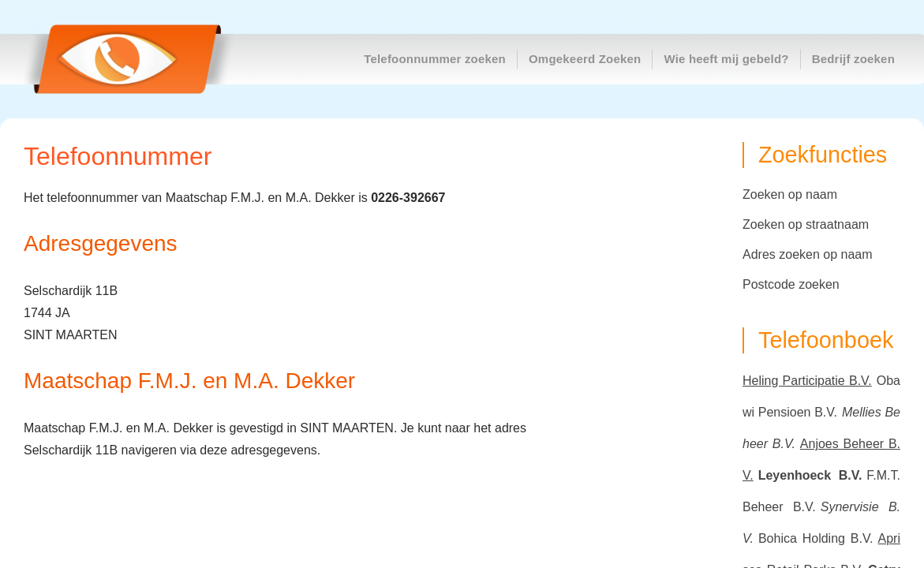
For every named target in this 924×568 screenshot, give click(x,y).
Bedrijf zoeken (853, 59)
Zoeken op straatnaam (806, 224)
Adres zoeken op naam (808, 254)
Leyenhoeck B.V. (810, 475)
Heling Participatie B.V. (807, 381)
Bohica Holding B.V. (816, 538)
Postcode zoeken (791, 284)
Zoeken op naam (790, 194)
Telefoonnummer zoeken (435, 59)
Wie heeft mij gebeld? (726, 59)
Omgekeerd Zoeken (585, 59)
